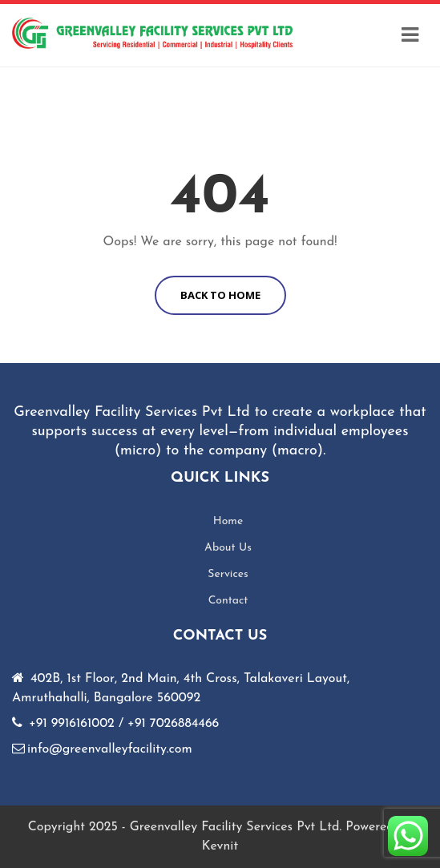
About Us (228, 548)
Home (228, 521)
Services (228, 574)
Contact (228, 601)
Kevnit (220, 846)
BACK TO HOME (220, 295)
